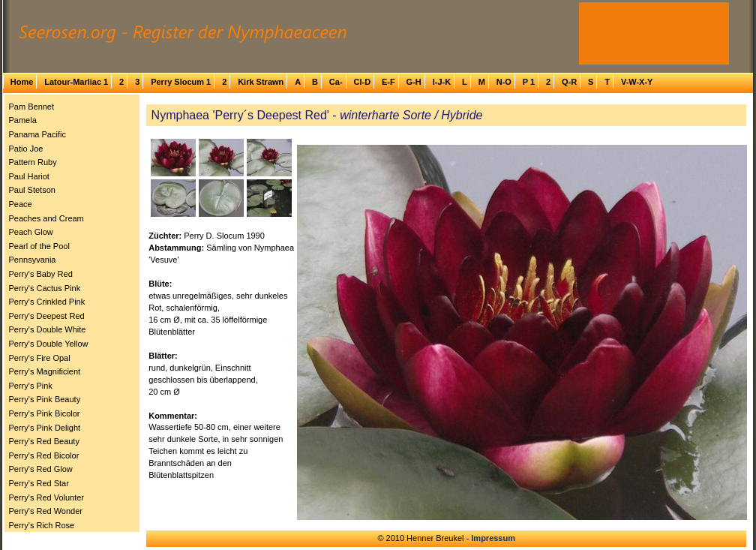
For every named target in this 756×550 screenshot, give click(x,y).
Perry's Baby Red (41, 274)
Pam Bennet (32, 107)
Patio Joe (26, 149)
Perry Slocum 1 (181, 82)
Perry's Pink (31, 386)
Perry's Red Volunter (47, 497)
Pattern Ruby (33, 162)
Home (22, 82)
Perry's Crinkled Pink (47, 302)
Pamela (23, 120)
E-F (388, 82)
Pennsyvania (33, 260)
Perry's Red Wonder (46, 511)
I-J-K (442, 82)
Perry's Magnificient (45, 371)
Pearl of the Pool (39, 246)
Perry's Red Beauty (44, 441)
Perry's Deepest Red (47, 316)
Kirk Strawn (261, 82)
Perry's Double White (48, 329)
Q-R (569, 82)
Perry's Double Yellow (49, 344)
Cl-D (362, 82)
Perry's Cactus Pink (45, 288)
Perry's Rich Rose (42, 525)
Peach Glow (31, 232)
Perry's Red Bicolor (44, 455)
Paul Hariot (29, 176)
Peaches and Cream (46, 218)
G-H (414, 82)
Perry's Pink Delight (45, 428)
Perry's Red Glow (41, 469)
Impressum (493, 538)
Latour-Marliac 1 (76, 82)
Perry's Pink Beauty (45, 399)
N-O (504, 82)
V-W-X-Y (637, 82)
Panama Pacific (37, 134)
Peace (21, 204)
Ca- (336, 82)
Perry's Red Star (39, 483)
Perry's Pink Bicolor (45, 413)
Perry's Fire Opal (40, 358)
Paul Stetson (32, 190)
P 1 (529, 82)
